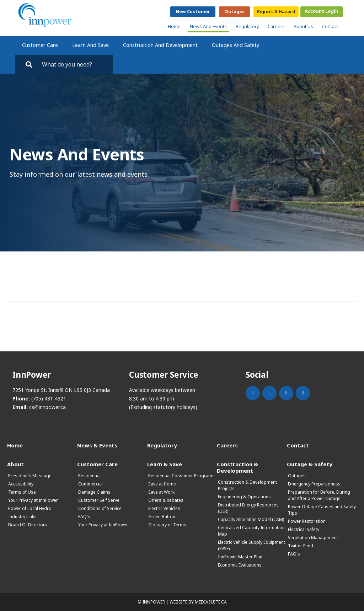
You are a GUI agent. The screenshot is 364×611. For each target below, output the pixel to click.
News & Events (97, 445)
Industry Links (22, 517)
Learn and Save (90, 45)
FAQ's (84, 517)
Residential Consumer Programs (181, 476)
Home (174, 26)
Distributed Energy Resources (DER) (248, 508)
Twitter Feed (301, 546)
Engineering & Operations (244, 497)
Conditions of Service (100, 508)
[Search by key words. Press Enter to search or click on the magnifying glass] (74, 64)
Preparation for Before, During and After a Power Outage (319, 495)
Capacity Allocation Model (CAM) (251, 519)
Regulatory (247, 26)
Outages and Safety (235, 45)
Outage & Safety (310, 464)
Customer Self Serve (99, 500)
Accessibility (21, 484)
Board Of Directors (28, 525)
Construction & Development (237, 467)
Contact (330, 26)
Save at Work (161, 492)
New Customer (193, 12)
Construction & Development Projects (247, 485)
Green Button (162, 517)
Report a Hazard (276, 12)
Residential (89, 476)
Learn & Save (165, 464)
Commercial (90, 484)
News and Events (208, 26)
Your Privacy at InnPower (33, 500)
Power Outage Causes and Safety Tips (322, 510)
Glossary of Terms (167, 525)
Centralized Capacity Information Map (251, 531)
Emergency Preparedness (314, 484)
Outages (234, 12)
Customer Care (40, 45)
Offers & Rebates (166, 500)
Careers (276, 26)
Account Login (321, 11)
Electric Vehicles (164, 508)
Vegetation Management (313, 538)
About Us (303, 26)
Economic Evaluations (240, 565)
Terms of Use (22, 492)
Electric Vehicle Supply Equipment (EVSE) (251, 545)
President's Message (30, 476)
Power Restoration (307, 521)
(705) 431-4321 (49, 399)
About (15, 464)
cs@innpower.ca (47, 407)
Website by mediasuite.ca (198, 602)
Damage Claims (94, 492)
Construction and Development (160, 45)
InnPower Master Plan (240, 557)
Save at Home (162, 484)
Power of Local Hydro (30, 508)
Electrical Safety (304, 529)
